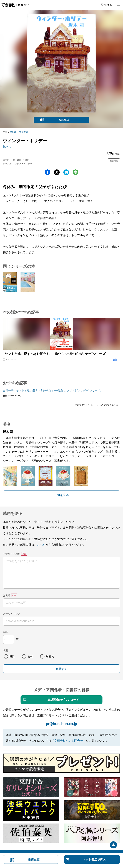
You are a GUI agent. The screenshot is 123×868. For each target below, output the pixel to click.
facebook (47, 172)
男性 (12, 656)
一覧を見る (62, 495)
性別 (5, 650)
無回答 (50, 656)
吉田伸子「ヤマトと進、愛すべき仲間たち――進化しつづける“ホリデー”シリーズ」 (53, 390)
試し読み (64, 120)
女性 (30, 656)
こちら (41, 545)
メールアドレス (12, 614)
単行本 (13, 132)
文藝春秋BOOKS (16, 5)
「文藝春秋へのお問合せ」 (69, 740)
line (76, 172)
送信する (62, 669)
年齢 (5, 632)
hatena (66, 172)
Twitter (57, 172)
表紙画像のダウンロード (63, 700)
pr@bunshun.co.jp (61, 724)
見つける (106, 5)
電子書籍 (24, 132)
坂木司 (7, 146)
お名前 (7, 595)
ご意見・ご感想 (12, 554)
